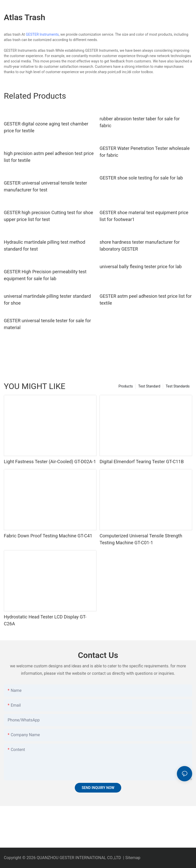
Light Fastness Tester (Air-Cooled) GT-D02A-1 (50, 462)
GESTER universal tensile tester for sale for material (47, 324)
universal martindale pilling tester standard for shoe (47, 300)
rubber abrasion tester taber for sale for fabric (140, 122)
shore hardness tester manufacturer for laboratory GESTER (140, 245)
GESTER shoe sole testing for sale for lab (141, 178)
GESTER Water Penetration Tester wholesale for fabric (145, 152)
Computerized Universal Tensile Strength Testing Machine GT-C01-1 (141, 539)
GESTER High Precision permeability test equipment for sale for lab (45, 275)
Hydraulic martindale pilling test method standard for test (45, 245)
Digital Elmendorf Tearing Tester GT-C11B (142, 462)
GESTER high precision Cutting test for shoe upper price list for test (48, 216)
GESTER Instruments (42, 34)
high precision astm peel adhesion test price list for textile (49, 157)
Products (126, 386)
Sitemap (133, 858)
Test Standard (149, 386)
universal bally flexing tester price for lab (141, 267)
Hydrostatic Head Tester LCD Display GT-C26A (45, 620)
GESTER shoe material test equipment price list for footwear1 (144, 216)
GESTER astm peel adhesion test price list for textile (146, 300)
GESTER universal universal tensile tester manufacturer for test (45, 186)
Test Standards (178, 386)
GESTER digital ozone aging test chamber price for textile (46, 127)
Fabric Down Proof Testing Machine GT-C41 (48, 536)
